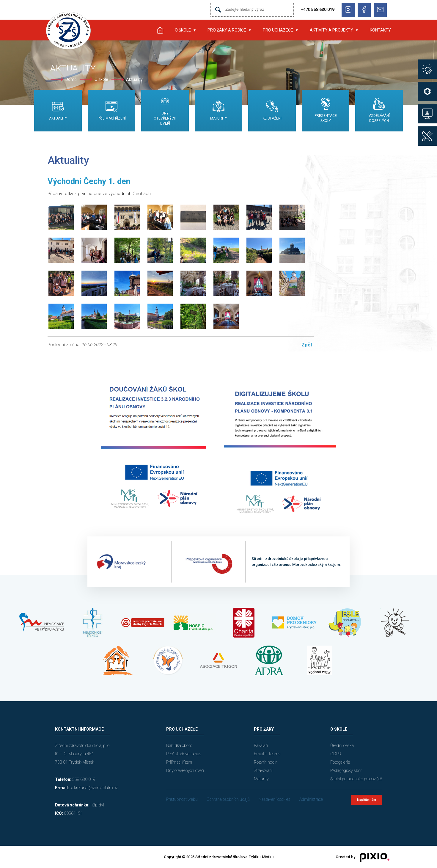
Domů (71, 79)
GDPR (336, 754)
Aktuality (134, 79)
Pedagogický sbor (346, 770)
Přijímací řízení (179, 762)
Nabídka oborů (179, 745)
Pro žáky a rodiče (227, 30)
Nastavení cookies (275, 799)
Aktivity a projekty (331, 30)
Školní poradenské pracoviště (356, 779)
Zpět (307, 345)
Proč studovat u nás (184, 754)
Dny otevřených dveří (185, 770)
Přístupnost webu (182, 799)
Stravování (263, 770)
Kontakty (380, 30)
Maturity (261, 779)
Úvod (160, 30)
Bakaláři (261, 745)
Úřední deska (342, 745)
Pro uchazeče (278, 30)
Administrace (311, 799)
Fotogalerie (340, 762)
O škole (183, 30)
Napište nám (367, 800)
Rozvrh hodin (266, 762)
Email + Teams (267, 754)
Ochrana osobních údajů (228, 799)
